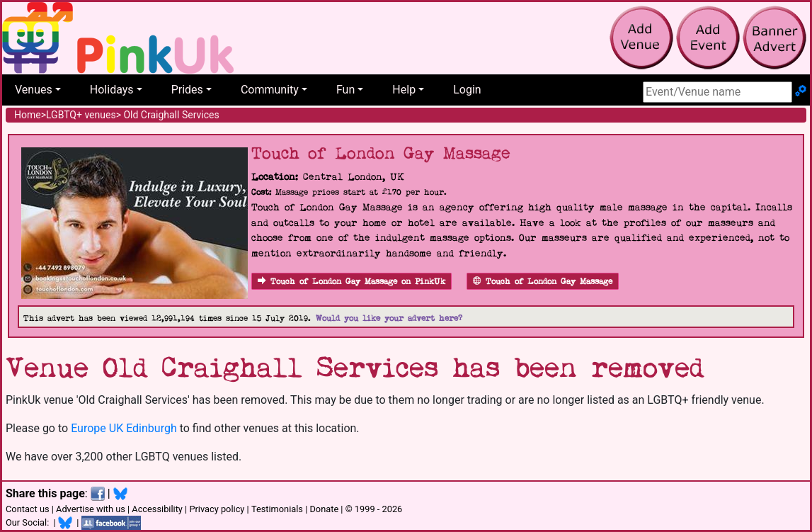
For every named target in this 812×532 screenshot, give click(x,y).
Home (28, 115)
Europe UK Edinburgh (124, 428)
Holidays (112, 90)
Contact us (28, 509)
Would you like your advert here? (389, 318)
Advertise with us (91, 509)
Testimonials (277, 509)
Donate (324, 509)
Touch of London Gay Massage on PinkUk (351, 282)
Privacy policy (217, 509)
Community (270, 90)
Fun (345, 90)
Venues (34, 90)
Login (467, 90)
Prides (187, 90)
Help (404, 90)
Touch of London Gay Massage (543, 282)
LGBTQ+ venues (81, 115)
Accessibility (157, 509)
